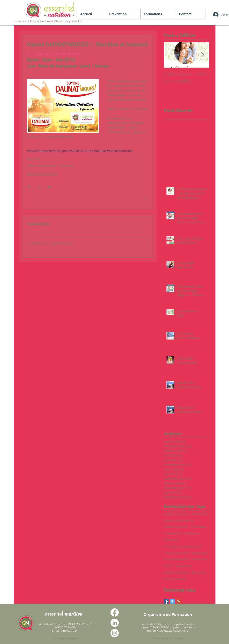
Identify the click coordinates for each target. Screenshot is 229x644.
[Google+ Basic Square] (178, 601)
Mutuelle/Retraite (176, 559)
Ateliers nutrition (176, 527)
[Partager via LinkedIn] (49, 187)
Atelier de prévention (42, 166)
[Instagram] (115, 633)
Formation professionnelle (183, 546)
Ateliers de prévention (42, 174)
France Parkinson (176, 553)
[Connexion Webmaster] (65, 639)
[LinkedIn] (115, 623)
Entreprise (66, 166)
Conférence (191, 533)
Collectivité (172, 533)
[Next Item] (202, 55)
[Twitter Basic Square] (172, 601)
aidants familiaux (176, 573)
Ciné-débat (199, 527)
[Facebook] (115, 612)
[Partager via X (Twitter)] (39, 187)
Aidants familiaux (176, 514)
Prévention (199, 559)
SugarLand (183, 566)
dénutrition (199, 573)
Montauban (200, 553)
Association (199, 514)
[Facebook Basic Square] (166, 601)
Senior (168, 566)
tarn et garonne (175, 579)
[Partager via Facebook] (29, 187)
